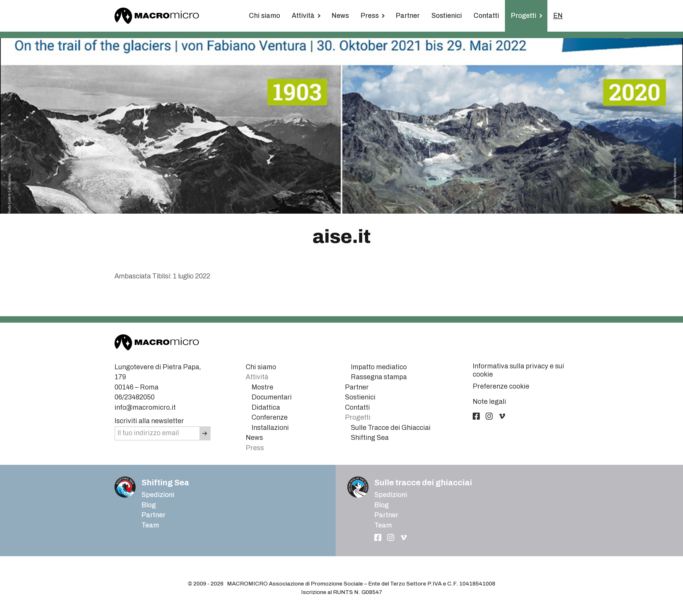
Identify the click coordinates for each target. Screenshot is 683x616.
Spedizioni (158, 495)
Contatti (486, 16)
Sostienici (447, 16)
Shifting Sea (370, 438)
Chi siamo (264, 16)
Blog (381, 505)
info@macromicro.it (145, 407)
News (340, 16)
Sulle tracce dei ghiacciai (423, 483)
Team (150, 525)
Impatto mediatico (379, 367)
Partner (408, 16)
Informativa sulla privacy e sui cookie (518, 370)
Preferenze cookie (501, 386)
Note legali (489, 402)
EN (558, 16)
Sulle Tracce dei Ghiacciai (391, 428)
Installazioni (270, 428)
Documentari (272, 397)
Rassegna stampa (379, 377)
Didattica (266, 407)
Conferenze (270, 417)
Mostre (262, 387)
